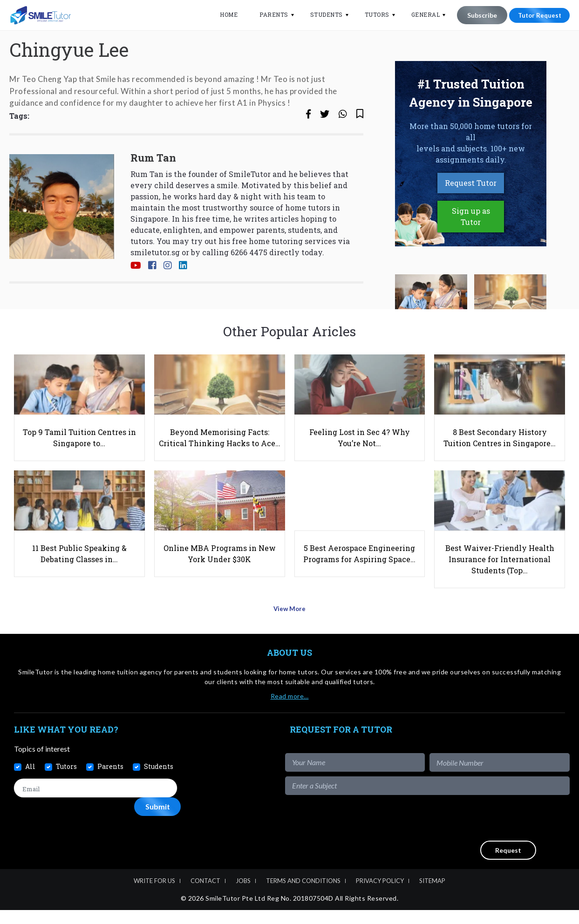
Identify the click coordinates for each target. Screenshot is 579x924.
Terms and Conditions (303, 895)
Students (321, 14)
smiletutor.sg (155, 281)
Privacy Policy (380, 895)
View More (289, 626)
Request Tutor (471, 212)
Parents (268, 14)
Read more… (290, 710)
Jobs (243, 895)
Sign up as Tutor (471, 245)
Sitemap (432, 895)
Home (223, 14)
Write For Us (154, 895)
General (420, 14)
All (30, 780)
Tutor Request (537, 15)
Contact (205, 895)
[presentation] (499, 832)
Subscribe (477, 15)
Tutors (371, 14)
